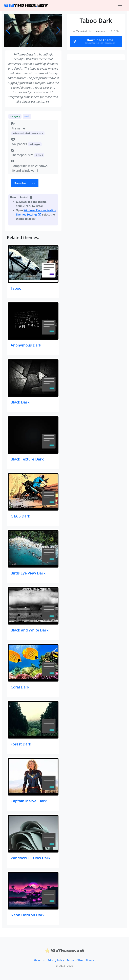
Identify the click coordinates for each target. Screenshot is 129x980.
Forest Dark (21, 744)
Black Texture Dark (27, 459)
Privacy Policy (56, 960)
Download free (25, 183)
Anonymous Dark (26, 345)
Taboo (16, 288)
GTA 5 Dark (20, 516)
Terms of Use (75, 960)
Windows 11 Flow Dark (31, 858)
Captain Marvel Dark (29, 801)
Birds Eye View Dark (28, 573)
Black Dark (20, 402)
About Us (39, 960)
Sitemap (91, 960)
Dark (27, 116)
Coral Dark (20, 687)
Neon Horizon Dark (28, 915)
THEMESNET (26, 5)
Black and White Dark (30, 630)
